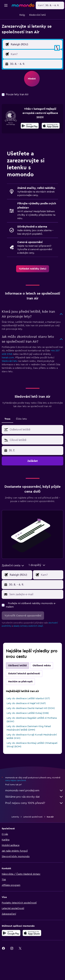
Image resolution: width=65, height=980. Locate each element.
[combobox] (13, 40)
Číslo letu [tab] (21, 438)
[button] (6, 5)
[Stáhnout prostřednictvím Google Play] (30, 146)
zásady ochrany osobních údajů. (28, 645)
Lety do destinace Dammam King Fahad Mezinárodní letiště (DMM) (29, 748)
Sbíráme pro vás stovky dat (34, 816)
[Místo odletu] (36, 57)
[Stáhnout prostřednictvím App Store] (51, 146)
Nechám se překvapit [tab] (20, 701)
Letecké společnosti (33, 836)
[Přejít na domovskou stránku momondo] (23, 5)
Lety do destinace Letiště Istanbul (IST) (28, 718)
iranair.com (8, 377)
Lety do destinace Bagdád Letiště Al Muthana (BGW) (32, 739)
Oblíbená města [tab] (42, 685)
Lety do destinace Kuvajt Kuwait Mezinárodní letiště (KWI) (32, 756)
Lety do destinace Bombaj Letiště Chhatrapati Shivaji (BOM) (32, 764)
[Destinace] (36, 67)
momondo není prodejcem (34, 810)
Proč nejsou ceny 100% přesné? (34, 823)
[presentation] (51, 145)
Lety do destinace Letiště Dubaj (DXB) (28, 733)
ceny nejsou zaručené (16, 800)
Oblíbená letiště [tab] (17, 685)
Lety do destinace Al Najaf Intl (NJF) (26, 723)
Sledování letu (10, 381)
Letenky (15, 836)
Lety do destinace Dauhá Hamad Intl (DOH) (31, 728)
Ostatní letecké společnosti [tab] (24, 693)
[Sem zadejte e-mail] (35, 614)
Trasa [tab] (7, 438)
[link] (33, 288)
